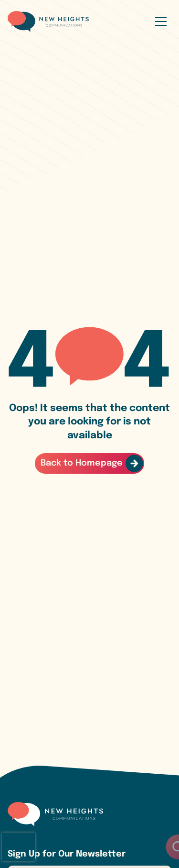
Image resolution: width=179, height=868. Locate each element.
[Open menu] (161, 22)
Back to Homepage (82, 463)
